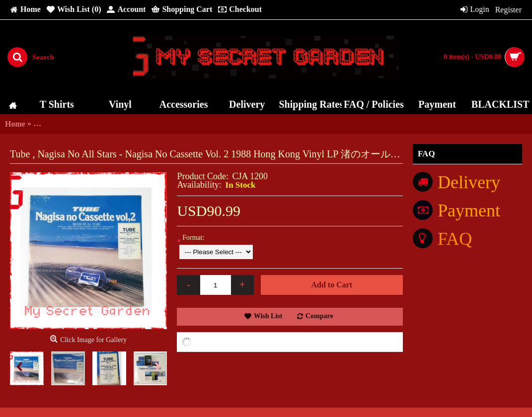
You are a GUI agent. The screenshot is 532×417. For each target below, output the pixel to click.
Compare (319, 316)
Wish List (268, 316)
